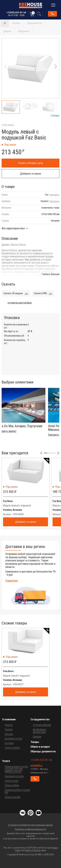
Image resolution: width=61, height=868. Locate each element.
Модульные (24, 31)
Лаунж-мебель (35, 23)
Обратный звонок (53, 14)
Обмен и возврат (40, 747)
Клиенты (9, 725)
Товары (35, 742)
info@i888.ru (36, 765)
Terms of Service (33, 850)
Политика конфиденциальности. (30, 829)
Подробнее (12, 581)
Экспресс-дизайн (13, 797)
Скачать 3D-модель (13, 293)
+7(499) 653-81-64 (16, 14)
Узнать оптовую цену (31, 163)
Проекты (9, 729)
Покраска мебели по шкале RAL (17, 791)
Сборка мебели (12, 785)
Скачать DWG (40, 293)
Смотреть (54, 195)
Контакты (9, 743)
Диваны (7, 31)
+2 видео (55, 116)
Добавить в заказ (30, 174)
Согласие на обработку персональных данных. (30, 825)
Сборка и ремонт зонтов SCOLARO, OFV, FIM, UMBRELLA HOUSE (16, 769)
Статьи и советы (12, 748)
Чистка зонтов (12, 781)
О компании (9, 719)
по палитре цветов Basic (20, 303)
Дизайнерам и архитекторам (40, 731)
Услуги (6, 761)
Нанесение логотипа (14, 776)
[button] (56, 67)
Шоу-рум (9, 734)
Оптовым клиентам (42, 725)
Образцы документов (43, 751)
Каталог (17, 23)
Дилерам (37, 737)
